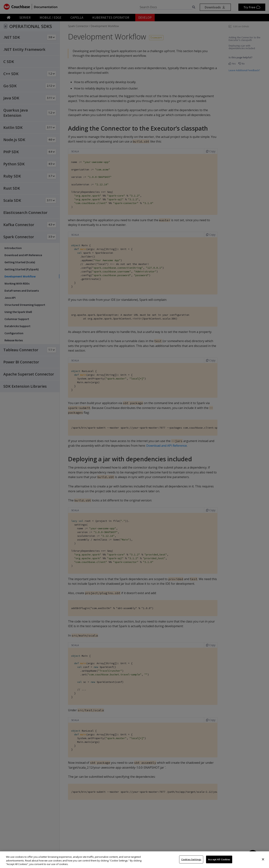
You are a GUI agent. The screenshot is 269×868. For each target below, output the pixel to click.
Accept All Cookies (219, 859)
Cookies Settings (191, 859)
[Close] (263, 859)
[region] (134, 860)
